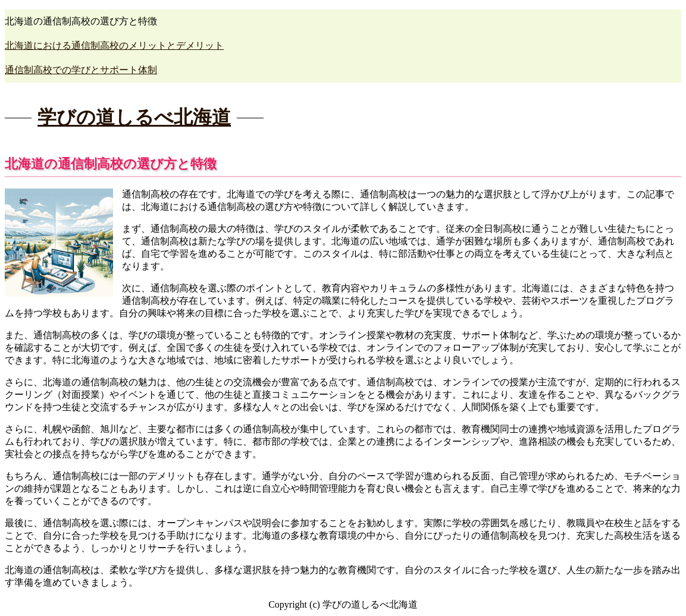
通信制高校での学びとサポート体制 (81, 70)
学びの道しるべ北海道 (134, 117)
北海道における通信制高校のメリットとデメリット (114, 45)
